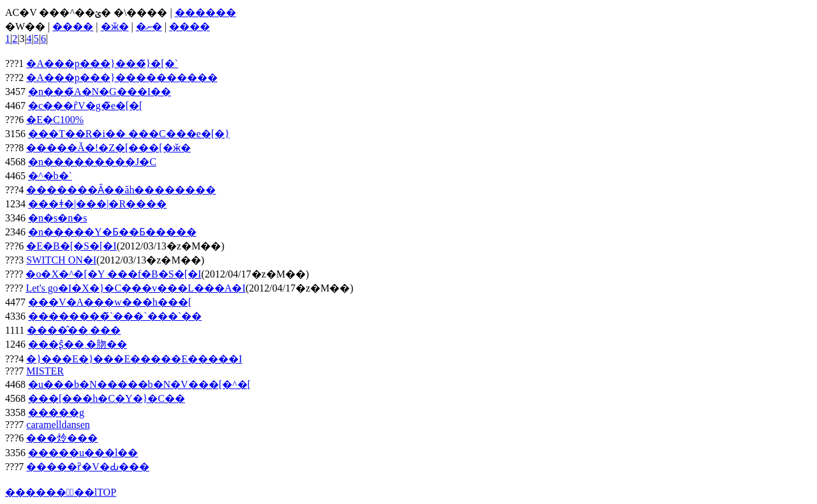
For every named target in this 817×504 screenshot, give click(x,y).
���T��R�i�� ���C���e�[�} (129, 134)
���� (73, 26)
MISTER (45, 371)
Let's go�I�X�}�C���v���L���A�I (135, 288)
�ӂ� (115, 26)
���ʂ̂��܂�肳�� (78, 344)
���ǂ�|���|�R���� (97, 204)
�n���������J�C (92, 162)
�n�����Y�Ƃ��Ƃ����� (112, 232)
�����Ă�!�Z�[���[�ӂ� (108, 148)
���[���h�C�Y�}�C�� (107, 398)
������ (206, 12)
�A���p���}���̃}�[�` (102, 63)
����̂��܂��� (74, 330)
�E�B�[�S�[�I (71, 246)
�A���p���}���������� (122, 78)
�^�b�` (50, 176)
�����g (56, 412)
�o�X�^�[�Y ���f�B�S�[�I (113, 274)
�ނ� (149, 26)
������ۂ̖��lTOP (61, 492)
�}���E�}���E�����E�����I (134, 359)
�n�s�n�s (57, 218)
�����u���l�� (83, 453)
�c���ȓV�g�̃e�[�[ (85, 106)
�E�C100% (55, 120)
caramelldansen (58, 425)
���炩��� (62, 438)
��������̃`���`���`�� (115, 316)
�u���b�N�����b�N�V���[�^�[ (139, 384)
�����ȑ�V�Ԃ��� (88, 467)
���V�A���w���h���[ (110, 302)
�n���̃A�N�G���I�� (100, 92)
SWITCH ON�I (61, 260)
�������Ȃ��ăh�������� (121, 190)
